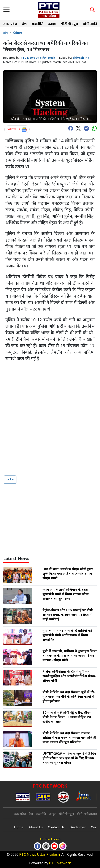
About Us (36, 828)
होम (6, 33)
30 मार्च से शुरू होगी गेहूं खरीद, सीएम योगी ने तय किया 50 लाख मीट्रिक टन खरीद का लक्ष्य (67, 717)
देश (24, 24)
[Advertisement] (50, 419)
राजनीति (37, 24)
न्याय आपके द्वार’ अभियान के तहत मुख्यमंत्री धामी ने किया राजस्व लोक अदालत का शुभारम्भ (66, 594)
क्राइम (52, 24)
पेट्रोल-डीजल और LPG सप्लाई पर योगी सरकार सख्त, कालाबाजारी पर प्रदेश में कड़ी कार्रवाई (68, 615)
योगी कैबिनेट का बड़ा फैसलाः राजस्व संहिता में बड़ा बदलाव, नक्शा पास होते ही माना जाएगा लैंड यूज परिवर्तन (69, 738)
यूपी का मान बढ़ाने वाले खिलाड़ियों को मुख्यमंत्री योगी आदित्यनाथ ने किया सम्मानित (67, 635)
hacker (10, 480)
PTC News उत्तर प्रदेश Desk (38, 58)
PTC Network (60, 864)
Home (19, 828)
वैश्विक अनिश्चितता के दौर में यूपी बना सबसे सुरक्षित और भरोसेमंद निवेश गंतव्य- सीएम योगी (70, 676)
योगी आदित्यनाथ (87, 814)
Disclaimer (78, 828)
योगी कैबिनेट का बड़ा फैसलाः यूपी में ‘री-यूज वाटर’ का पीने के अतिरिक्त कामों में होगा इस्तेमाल (69, 697)
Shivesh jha (81, 58)
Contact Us (56, 828)
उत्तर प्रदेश (10, 24)
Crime (17, 33)
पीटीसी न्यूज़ (70, 24)
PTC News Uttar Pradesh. (40, 855)
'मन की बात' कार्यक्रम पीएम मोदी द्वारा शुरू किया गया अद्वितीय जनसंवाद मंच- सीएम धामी (68, 574)
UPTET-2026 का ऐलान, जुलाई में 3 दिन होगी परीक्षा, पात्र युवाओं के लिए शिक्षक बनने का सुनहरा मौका (69, 758)
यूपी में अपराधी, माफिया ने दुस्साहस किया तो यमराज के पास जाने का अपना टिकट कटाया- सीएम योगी (70, 656)
